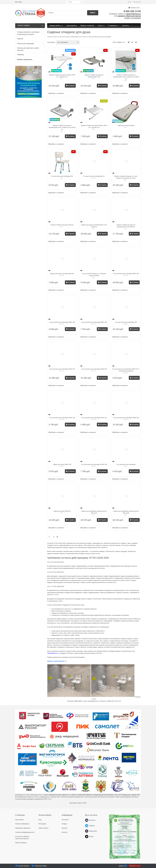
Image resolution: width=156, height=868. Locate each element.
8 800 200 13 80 (132, 11)
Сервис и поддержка (133, 18)
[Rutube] (87, 837)
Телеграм (70, 701)
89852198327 (78, 701)
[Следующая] (57, 537)
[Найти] (93, 13)
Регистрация (137, 2)
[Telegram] (87, 826)
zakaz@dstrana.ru (133, 14)
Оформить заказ (135, 866)
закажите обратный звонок (129, 16)
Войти (130, 2)
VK (120, 701)
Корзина (121, 866)
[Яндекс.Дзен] (87, 831)
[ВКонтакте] (87, 820)
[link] (129, 42)
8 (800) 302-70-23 (112, 701)
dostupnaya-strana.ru (37, 795)
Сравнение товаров (41, 866)
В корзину (71, 86)
